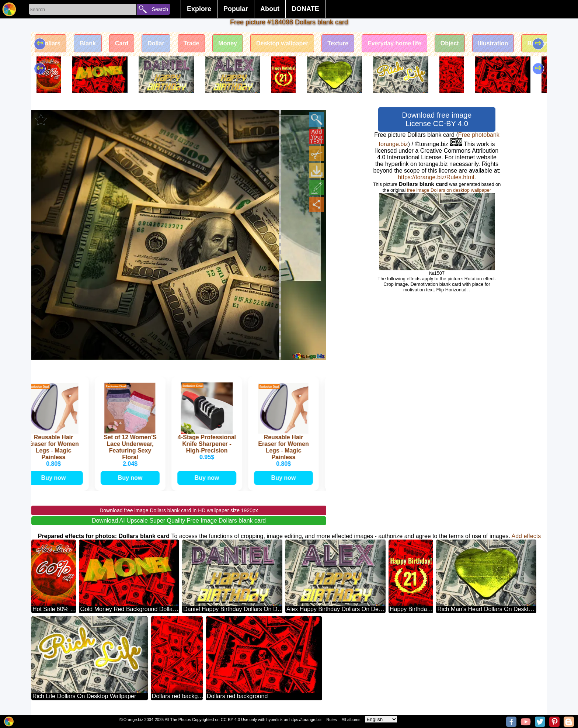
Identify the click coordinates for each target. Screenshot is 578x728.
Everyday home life (394, 43)
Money (228, 43)
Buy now (55, 478)
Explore (199, 9)
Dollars (51, 43)
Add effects (526, 536)
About (270, 9)
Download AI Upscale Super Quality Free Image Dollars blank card (179, 521)
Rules (331, 720)
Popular (236, 9)
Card (122, 43)
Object (450, 43)
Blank (88, 43)
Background (544, 43)
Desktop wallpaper (282, 43)
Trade (191, 43)
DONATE (305, 9)
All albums (351, 720)
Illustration (493, 43)
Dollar (156, 43)
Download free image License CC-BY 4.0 (437, 119)
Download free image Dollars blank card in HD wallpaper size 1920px (179, 510)
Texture (338, 43)
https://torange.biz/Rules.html (436, 177)
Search (160, 9)
